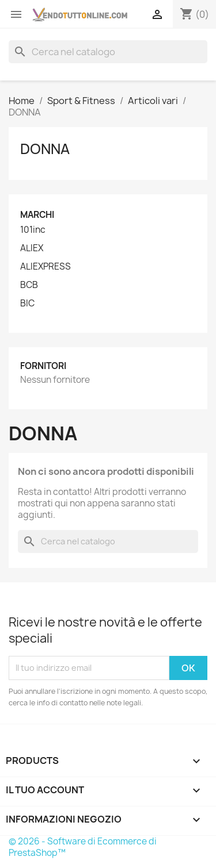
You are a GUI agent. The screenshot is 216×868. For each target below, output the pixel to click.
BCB (29, 285)
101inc (33, 230)
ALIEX (32, 248)
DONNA (45, 149)
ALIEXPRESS (46, 267)
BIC (27, 304)
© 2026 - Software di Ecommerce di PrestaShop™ (83, 847)
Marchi (37, 215)
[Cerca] (108, 52)
